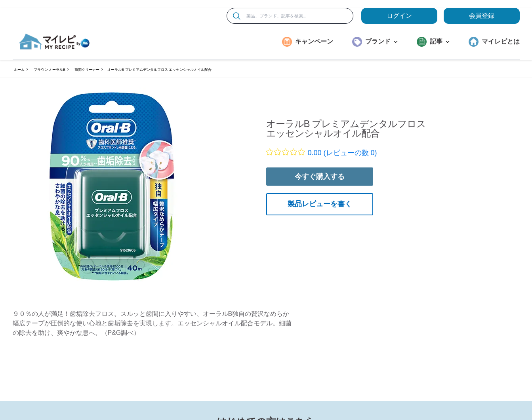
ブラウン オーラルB (50, 70)
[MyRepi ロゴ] (54, 42)
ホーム (19, 70)
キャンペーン (314, 41)
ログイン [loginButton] (399, 16)
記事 (440, 41)
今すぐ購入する (320, 177)
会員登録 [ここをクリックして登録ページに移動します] (482, 16)
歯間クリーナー (87, 70)
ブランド (381, 41)
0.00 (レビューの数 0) (342, 153)
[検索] (237, 16)
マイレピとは (501, 41)
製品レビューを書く (320, 204)
